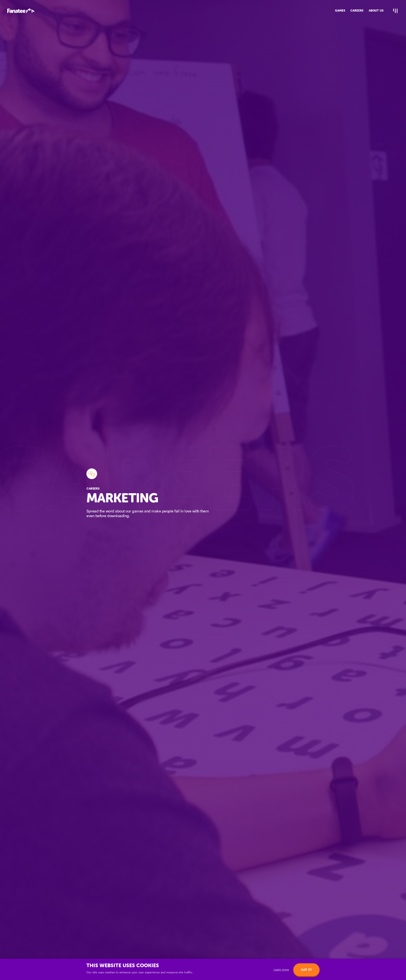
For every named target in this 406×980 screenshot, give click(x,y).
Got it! (306, 970)
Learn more (281, 970)
